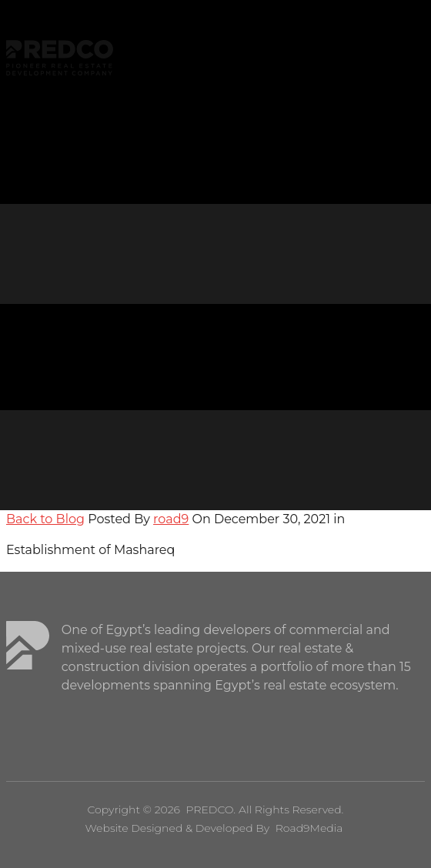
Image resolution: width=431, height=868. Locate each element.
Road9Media (309, 828)
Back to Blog (45, 519)
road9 (171, 519)
